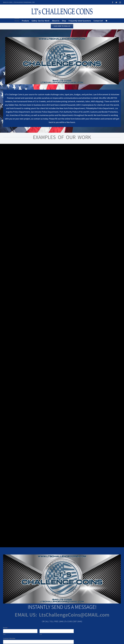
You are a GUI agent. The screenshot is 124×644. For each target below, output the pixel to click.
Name (6, 321)
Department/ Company (12, 341)
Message (7, 358)
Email (6, 349)
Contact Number (9, 332)
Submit (8, 376)
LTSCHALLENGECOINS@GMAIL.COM (24, 2)
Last (41, 328)
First (4, 328)
